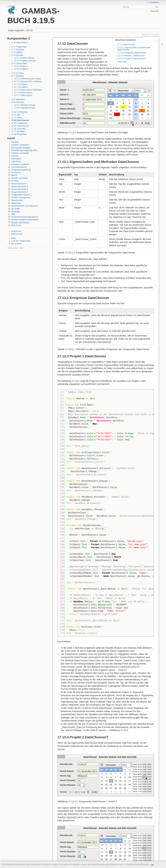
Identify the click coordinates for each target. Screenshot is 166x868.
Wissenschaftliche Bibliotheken (25, 220)
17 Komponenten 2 (20, 43)
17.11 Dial (16, 115)
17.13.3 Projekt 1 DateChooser (131, 56)
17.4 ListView (17, 55)
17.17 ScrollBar (18, 131)
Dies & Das (16, 225)
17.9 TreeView (18, 102)
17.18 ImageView (19, 134)
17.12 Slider (17, 118)
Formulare (16, 173)
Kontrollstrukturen (19, 167)
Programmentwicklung (21, 170)
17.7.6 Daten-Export (23, 93)
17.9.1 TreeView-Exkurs (25, 105)
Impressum (16, 231)
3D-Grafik (16, 211)
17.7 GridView (18, 76)
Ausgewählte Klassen (21, 195)
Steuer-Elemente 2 (20, 187)
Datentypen (16, 159)
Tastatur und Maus (20, 178)
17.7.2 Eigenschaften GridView (28, 81)
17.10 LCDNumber (20, 112)
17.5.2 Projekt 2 (21, 69)
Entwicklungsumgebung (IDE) (24, 150)
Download (122, 62)
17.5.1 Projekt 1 (21, 66)
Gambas (15, 142)
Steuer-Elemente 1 (20, 184)
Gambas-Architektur (20, 153)
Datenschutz (17, 234)
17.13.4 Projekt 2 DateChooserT (132, 59)
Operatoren (16, 161)
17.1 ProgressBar (19, 47)
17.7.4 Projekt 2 (21, 87)
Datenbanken (17, 200)
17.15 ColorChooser (20, 126)
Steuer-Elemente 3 (20, 189)
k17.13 (30, 30)
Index (14, 238)
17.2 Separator (18, 50)
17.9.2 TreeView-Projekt (25, 108)
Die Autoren (17, 244)
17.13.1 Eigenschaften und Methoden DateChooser (134, 49)
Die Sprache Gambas (21, 148)
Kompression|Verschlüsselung (25, 217)
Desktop (15, 181)
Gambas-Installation (20, 145)
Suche (157, 7)
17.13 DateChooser (20, 120)
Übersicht (154, 11)
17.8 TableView (18, 100)
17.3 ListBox (17, 52)
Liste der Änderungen (21, 241)
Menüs (14, 175)
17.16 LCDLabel (19, 129)
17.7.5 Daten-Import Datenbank (28, 90)
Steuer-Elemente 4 (20, 192)
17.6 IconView (18, 73)
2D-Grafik (16, 209)
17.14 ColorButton (19, 123)
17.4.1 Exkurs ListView (24, 58)
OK (152, 865)
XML (13, 214)
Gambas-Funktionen (20, 164)
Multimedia (16, 203)
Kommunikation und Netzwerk (25, 206)
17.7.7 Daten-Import (23, 95)
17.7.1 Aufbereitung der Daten (27, 79)
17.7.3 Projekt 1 (21, 84)
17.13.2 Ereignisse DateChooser (132, 53)
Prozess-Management (21, 198)
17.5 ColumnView (19, 63)
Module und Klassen (20, 222)
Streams (15, 156)
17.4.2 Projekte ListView (25, 61)
